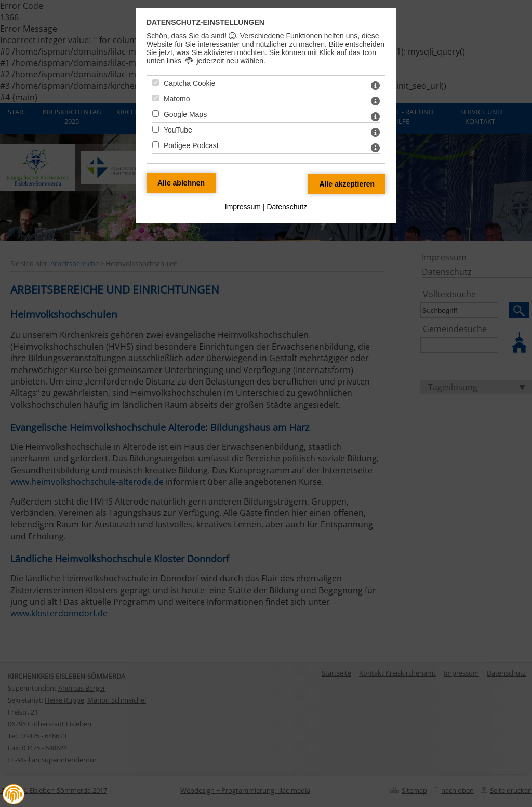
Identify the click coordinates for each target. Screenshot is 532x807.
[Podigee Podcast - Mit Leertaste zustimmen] (156, 145)
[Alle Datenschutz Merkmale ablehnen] (181, 183)
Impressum (243, 207)
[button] (14, 795)
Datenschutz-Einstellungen (205, 22)
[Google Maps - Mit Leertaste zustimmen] (156, 114)
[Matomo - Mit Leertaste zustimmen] (156, 98)
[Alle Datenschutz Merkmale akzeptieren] (347, 184)
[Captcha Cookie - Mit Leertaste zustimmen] (156, 82)
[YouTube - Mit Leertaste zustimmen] (156, 129)
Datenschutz (287, 207)
